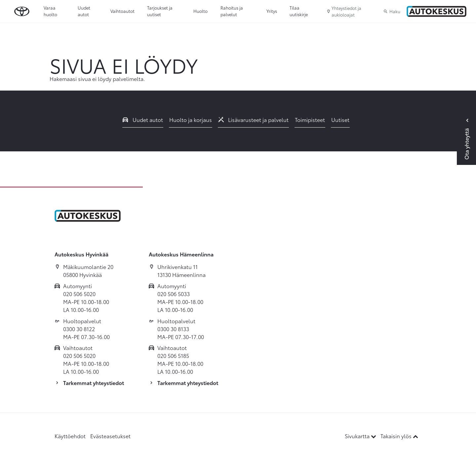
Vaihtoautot (122, 11)
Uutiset (340, 119)
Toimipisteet (310, 119)
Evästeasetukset (110, 436)
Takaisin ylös (399, 436)
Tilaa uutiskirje (299, 11)
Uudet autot (84, 11)
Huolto (200, 11)
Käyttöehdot (70, 436)
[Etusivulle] (436, 11)
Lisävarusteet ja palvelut (254, 119)
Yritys (272, 11)
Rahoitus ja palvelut (232, 11)
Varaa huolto (50, 11)
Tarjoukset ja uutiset (160, 11)
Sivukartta (361, 436)
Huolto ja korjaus (191, 119)
